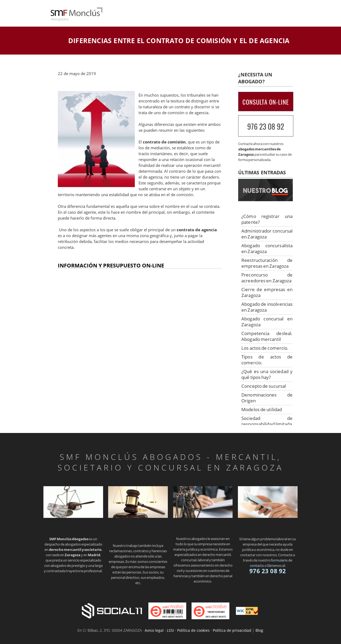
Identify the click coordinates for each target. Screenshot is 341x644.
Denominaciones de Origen (267, 398)
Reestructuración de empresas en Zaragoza (267, 263)
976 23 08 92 (266, 126)
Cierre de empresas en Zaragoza (267, 292)
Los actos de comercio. (265, 348)
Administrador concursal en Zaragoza (267, 234)
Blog (259, 630)
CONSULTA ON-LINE (266, 102)
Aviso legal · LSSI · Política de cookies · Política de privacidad (198, 630)
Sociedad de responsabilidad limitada (267, 421)
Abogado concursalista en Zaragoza (267, 248)
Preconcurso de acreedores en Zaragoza (267, 278)
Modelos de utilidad (262, 409)
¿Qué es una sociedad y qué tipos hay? (267, 374)
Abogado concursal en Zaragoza (267, 322)
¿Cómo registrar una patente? (267, 219)
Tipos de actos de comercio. (267, 360)
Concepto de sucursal (264, 386)
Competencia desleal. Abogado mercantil (267, 336)
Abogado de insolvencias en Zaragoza (267, 307)
